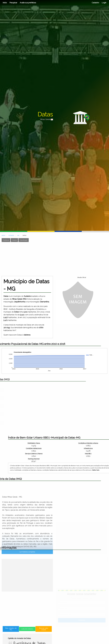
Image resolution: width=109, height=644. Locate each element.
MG (18, 235)
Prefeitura (6, 240)
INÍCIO (3, 235)
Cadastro (95, 3)
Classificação (24, 240)
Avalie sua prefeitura (28, 3)
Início (5, 3)
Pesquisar (13, 3)
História (14, 240)
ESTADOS (11, 235)
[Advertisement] (49, 259)
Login (104, 3)
